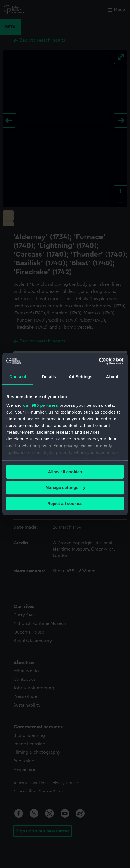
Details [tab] (49, 377)
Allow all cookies (65, 472)
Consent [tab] (18, 377)
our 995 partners (41, 405)
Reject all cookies (65, 503)
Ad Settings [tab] (80, 377)
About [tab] (112, 377)
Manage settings (65, 487)
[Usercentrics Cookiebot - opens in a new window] (99, 361)
